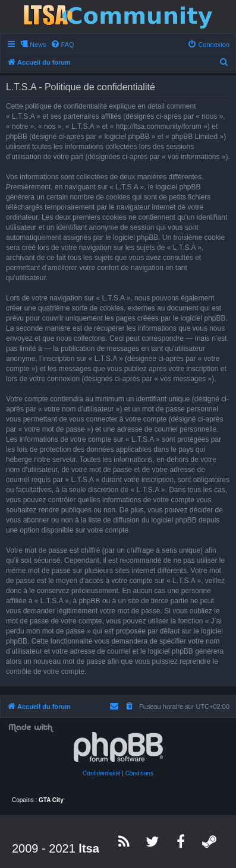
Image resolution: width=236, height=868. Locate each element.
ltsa (89, 848)
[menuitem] (62, 45)
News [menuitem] (38, 45)
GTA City (51, 800)
